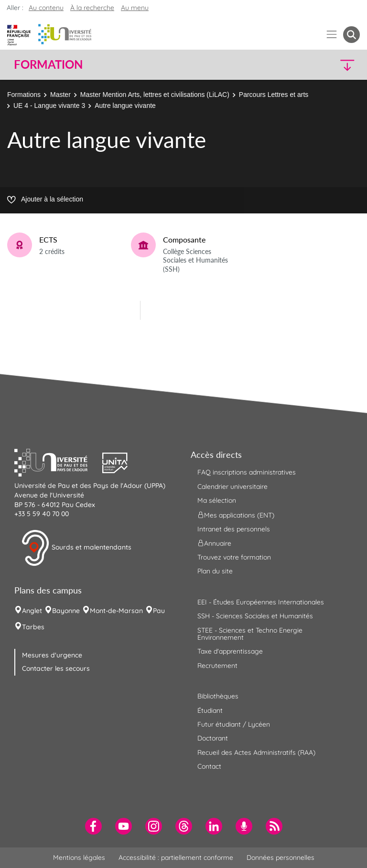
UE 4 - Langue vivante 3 (49, 106)
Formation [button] (48, 64)
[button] (318, 65)
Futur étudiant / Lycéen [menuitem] (234, 724)
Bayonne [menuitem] (66, 611)
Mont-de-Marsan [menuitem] (116, 611)
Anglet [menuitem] (32, 611)
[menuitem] (93, 826)
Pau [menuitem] (159, 611)
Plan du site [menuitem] (215, 571)
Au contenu (46, 8)
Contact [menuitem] (209, 766)
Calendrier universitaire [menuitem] (232, 487)
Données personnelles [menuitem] (281, 857)
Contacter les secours (56, 668)
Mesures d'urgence (52, 655)
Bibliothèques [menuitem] (218, 696)
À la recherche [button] (92, 8)
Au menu (135, 8)
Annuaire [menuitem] (214, 543)
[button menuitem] (351, 35)
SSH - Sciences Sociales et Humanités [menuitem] (255, 616)
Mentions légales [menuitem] (79, 857)
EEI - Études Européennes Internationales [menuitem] (261, 602)
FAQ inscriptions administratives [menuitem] (247, 472)
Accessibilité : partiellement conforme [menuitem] (176, 857)
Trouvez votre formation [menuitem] (234, 557)
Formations (24, 95)
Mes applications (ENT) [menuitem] (236, 515)
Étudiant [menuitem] (210, 710)
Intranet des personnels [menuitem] (234, 529)
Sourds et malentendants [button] (76, 548)
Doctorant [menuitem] (213, 738)
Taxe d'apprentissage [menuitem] (230, 651)
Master (60, 95)
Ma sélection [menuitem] (217, 500)
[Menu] (332, 35)
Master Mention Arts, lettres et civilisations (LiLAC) (155, 95)
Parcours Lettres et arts (274, 95)
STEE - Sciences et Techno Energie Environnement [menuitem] (250, 634)
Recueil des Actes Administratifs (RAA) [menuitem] (256, 752)
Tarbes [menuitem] (33, 627)
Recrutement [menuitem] (217, 666)
